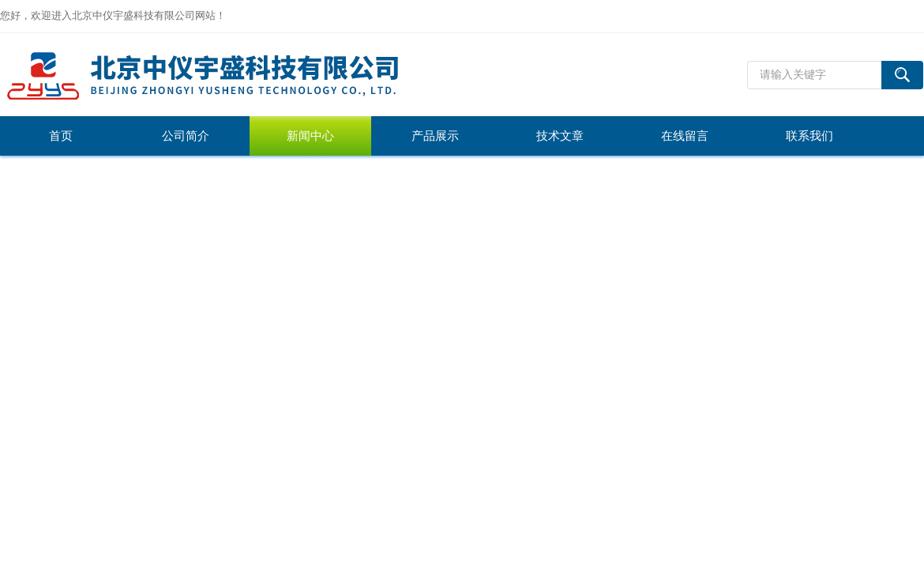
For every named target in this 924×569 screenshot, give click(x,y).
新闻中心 (310, 136)
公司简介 (186, 136)
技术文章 (560, 136)
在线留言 (685, 136)
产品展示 (435, 136)
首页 (61, 136)
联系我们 (809, 136)
